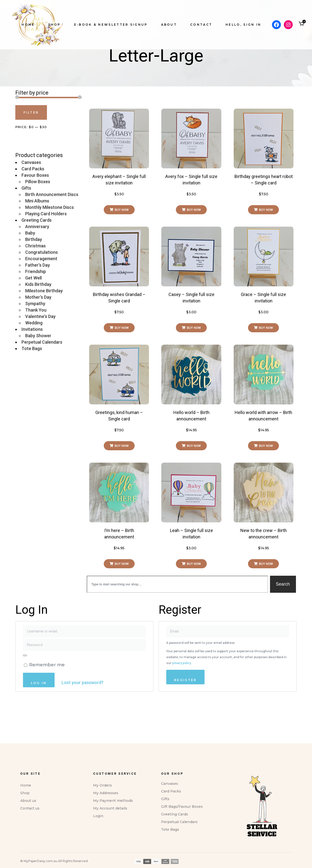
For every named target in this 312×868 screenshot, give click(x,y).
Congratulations (42, 302)
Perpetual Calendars (42, 391)
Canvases (31, 212)
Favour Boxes (35, 225)
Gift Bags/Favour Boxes (182, 856)
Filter (31, 162)
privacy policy (182, 712)
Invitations (32, 379)
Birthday (34, 289)
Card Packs (33, 218)
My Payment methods (113, 850)
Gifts (26, 237)
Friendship (36, 321)
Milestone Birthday (44, 340)
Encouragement (41, 308)
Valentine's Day (40, 366)
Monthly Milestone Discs (50, 257)
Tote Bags (32, 398)
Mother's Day (38, 346)
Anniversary (37, 276)
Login (98, 865)
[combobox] (177, 634)
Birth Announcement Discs (52, 244)
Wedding (34, 372)
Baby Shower (38, 385)
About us (28, 850)
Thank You (36, 359)
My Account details (110, 858)
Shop (25, 842)
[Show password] (25, 705)
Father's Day (38, 314)
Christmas (35, 295)
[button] (119, 259)
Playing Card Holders (46, 263)
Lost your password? (83, 732)
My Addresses (106, 842)
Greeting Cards (37, 269)
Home (26, 835)
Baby (30, 282)
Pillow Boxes (38, 231)
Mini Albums (37, 250)
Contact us (30, 858)
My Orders (103, 835)
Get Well (33, 327)
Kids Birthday (38, 334)
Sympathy (35, 353)
